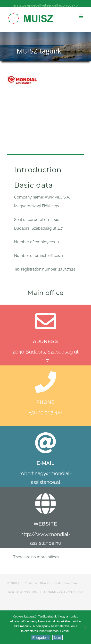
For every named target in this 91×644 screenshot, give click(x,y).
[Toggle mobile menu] (81, 16)
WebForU (31, 592)
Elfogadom (40, 638)
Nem (58, 638)
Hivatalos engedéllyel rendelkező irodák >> (46, 5)
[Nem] (85, 627)
